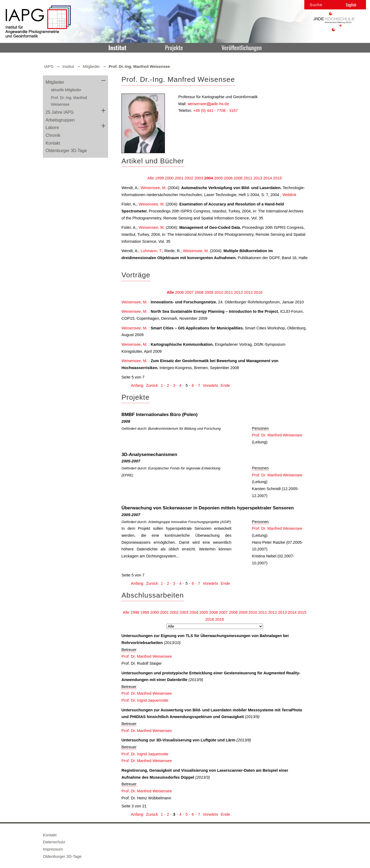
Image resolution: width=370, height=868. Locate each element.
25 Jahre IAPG (60, 112)
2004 (209, 178)
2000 (169, 178)
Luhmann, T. (151, 251)
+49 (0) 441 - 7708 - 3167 (215, 111)
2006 (228, 178)
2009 (209, 292)
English (351, 5)
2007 (189, 292)
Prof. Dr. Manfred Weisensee (277, 435)
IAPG (49, 67)
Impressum (53, 849)
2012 (238, 292)
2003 (199, 178)
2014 (268, 178)
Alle (151, 178)
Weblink (289, 195)
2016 (258, 292)
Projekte (174, 47)
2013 (258, 178)
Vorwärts (210, 385)
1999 (159, 178)
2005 (218, 178)
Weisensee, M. (153, 188)
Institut (117, 47)
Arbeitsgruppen (60, 120)
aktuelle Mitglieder (66, 90)
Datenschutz (54, 842)
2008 (238, 178)
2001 (179, 178)
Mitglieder (91, 67)
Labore (52, 128)
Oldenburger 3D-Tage (66, 151)
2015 (278, 178)
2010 (219, 292)
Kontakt (53, 143)
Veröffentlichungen (242, 47)
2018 (220, 619)
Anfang (137, 385)
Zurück (152, 385)
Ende (225, 385)
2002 (189, 178)
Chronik (53, 135)
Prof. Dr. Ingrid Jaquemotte (145, 700)
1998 (135, 612)
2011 (248, 178)
